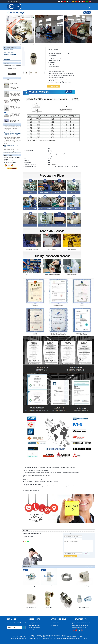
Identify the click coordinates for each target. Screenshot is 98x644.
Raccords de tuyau (9, 52)
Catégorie (11, 44)
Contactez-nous (69, 7)
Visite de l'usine (80, 7)
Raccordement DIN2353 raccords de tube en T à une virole (15, 109)
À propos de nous (55, 622)
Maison (30, 7)
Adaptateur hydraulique (20, 44)
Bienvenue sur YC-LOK (13, 1)
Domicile (5, 44)
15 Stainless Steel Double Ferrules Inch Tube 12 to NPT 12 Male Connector (15, 102)
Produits (47, 7)
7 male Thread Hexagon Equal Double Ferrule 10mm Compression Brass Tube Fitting (15, 87)
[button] (47, 41)
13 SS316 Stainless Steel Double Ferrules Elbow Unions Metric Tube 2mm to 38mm (15, 95)
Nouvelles (55, 7)
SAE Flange (7, 59)
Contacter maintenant (12, 168)
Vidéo (61, 7)
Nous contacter (54, 624)
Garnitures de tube (9, 50)
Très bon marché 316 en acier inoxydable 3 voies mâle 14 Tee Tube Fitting (15, 116)
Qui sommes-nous (38, 7)
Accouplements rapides (10, 57)
